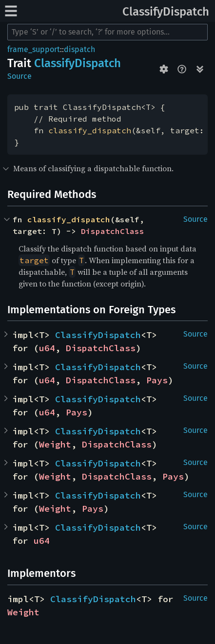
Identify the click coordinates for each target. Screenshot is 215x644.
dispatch (79, 49)
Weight (55, 444)
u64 (47, 348)
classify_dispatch (90, 130)
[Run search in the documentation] (107, 32)
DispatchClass (113, 231)
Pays (157, 380)
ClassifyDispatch (166, 12)
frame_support (34, 49)
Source (20, 76)
